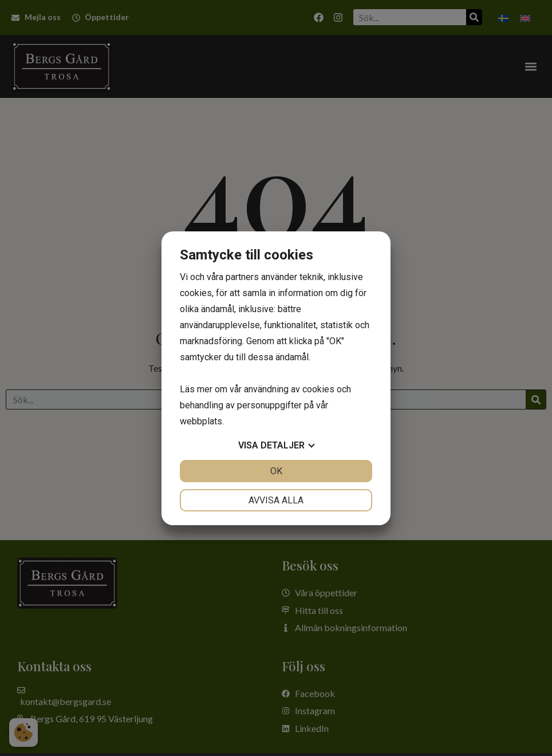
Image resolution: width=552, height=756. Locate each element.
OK (276, 471)
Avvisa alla (276, 500)
